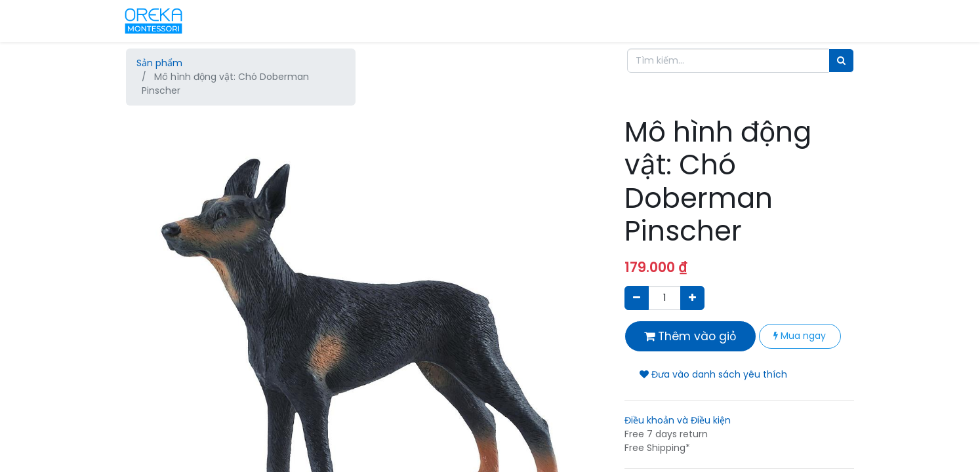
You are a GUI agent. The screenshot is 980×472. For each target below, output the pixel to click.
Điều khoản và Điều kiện (678, 420)
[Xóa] (637, 298)
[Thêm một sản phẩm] (692, 298)
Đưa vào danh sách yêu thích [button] (713, 374)
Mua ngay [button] (800, 336)
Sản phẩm (159, 63)
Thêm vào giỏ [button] (690, 336)
